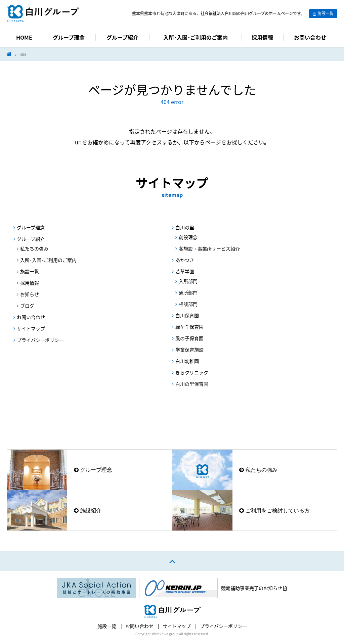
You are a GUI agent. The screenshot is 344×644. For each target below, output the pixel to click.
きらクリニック (192, 372)
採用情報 (262, 37)
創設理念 (188, 237)
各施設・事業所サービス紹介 (209, 248)
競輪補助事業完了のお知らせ (254, 588)
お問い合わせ (310, 37)
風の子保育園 (189, 338)
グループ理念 (69, 37)
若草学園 (185, 271)
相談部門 (188, 304)
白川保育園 (187, 315)
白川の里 (185, 227)
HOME (24, 37)
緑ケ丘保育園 (189, 327)
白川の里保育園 (192, 384)
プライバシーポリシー (40, 340)
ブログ (27, 306)
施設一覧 (326, 13)
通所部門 (188, 292)
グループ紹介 (122, 37)
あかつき (185, 260)
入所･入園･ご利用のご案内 (196, 37)
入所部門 (188, 281)
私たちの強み (34, 248)
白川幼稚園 (187, 361)
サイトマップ (31, 328)
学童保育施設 (189, 350)
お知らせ (30, 294)
